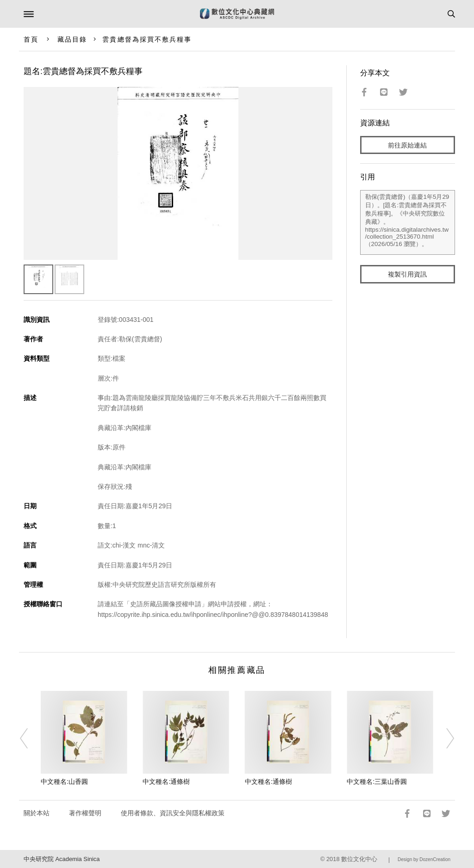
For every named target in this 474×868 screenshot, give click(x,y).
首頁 (31, 39)
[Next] (444, 739)
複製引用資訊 (407, 274)
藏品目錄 (72, 39)
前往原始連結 (407, 145)
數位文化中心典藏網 (237, 14)
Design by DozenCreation (424, 859)
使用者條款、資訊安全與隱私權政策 (173, 813)
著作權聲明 (85, 813)
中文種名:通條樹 (166, 782)
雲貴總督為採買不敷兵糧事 (147, 39)
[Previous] (30, 739)
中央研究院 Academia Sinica (62, 859)
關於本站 (37, 813)
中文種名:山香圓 (64, 782)
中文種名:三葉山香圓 (377, 782)
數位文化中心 (359, 859)
